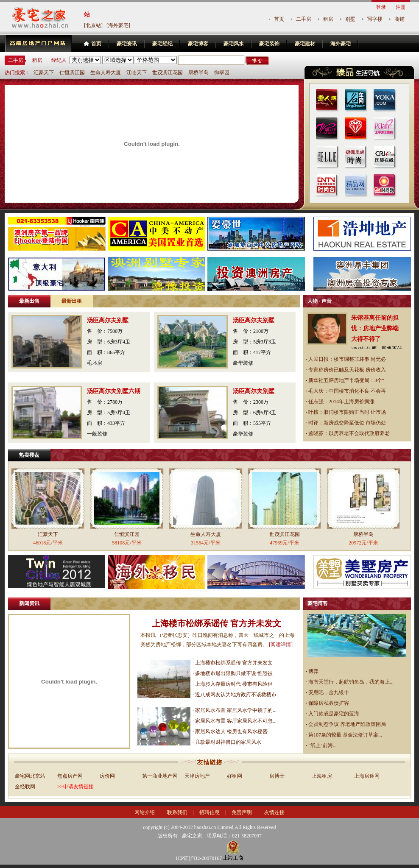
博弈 (313, 671)
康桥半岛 (198, 73)
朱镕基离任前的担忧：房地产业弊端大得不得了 (375, 328)
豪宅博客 (198, 44)
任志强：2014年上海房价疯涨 (341, 402)
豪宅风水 (234, 44)
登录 (381, 7)
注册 (401, 7)
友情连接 (274, 812)
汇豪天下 (44, 73)
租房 (328, 19)
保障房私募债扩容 (329, 703)
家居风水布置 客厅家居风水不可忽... (236, 721)
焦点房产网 (70, 776)
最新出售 (29, 301)
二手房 (304, 19)
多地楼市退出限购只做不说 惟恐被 (234, 673)
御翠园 (222, 73)
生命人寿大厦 (106, 73)
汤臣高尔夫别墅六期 (114, 391)
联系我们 (177, 812)
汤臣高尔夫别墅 (108, 320)
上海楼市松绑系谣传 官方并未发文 (216, 623)
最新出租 (72, 301)
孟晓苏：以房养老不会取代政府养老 (349, 433)
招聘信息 (209, 812)
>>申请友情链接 (75, 787)
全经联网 (25, 787)
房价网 (107, 776)
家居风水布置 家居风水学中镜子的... (236, 710)
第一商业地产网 (160, 776)
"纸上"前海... (323, 745)
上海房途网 (367, 776)
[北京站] (93, 25)
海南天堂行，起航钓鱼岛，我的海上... (351, 682)
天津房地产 (197, 776)
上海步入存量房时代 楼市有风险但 (234, 684)
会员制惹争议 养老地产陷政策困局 (347, 724)
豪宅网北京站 (30, 776)
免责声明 (242, 812)
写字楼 (375, 19)
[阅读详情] (281, 645)
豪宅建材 (305, 44)
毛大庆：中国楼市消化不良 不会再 (347, 391)
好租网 (235, 776)
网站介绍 (145, 812)
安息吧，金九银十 (329, 692)
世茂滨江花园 (168, 73)
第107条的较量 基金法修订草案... (345, 735)
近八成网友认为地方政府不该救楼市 (236, 695)
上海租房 (322, 776)
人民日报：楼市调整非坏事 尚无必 (347, 359)
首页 (279, 19)
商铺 (399, 19)
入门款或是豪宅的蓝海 (334, 714)
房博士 (277, 776)
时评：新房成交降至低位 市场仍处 (347, 423)
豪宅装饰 (269, 44)
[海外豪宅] (118, 25)
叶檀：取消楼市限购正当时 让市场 (347, 412)
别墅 (350, 19)
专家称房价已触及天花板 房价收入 (347, 370)
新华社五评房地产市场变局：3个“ (346, 380)
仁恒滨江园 (72, 73)
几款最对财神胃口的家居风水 (228, 742)
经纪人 (59, 60)
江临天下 (137, 73)
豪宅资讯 (127, 44)
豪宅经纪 (162, 44)
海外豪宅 (341, 44)
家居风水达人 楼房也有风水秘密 (231, 731)
